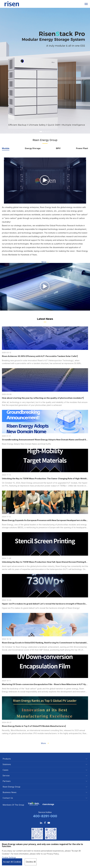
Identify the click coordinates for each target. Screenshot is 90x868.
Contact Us (8, 798)
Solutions (7, 764)
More (45, 262)
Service (6, 776)
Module (6, 149)
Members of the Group (13, 805)
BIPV (58, 149)
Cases (5, 770)
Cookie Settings (9, 857)
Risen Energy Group (11, 787)
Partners (7, 781)
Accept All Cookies (12, 862)
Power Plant (82, 149)
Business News (10, 792)
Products (7, 759)
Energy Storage (33, 149)
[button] (41, 132)
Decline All (31, 862)
